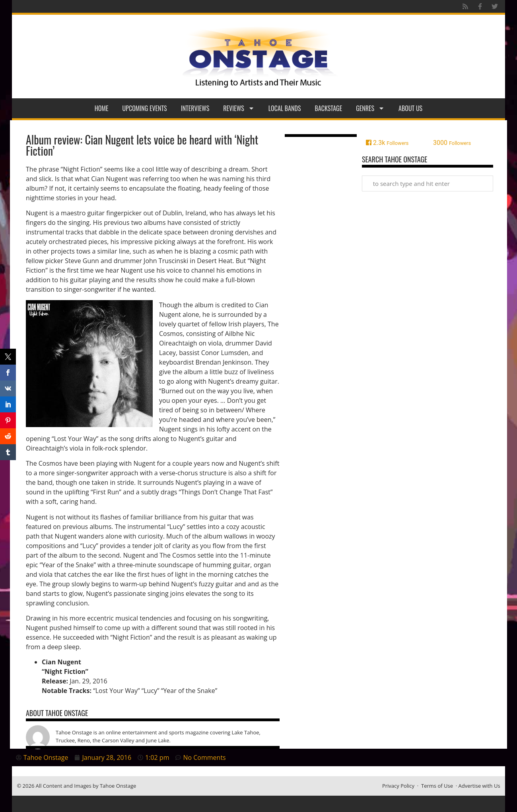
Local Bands (285, 108)
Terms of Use (437, 786)
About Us (410, 108)
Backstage (329, 108)
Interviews (195, 108)
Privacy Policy (398, 786)
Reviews (239, 108)
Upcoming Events (145, 108)
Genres (370, 108)
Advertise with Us (479, 786)
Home (102, 108)
